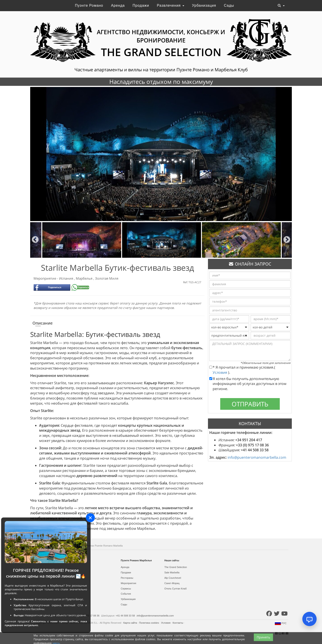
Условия (220, 372)
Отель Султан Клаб (175, 589)
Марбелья (85, 278)
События (126, 594)
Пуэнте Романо (89, 5)
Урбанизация (204, 5)
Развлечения (171, 5)
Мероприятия (128, 583)
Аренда (118, 5)
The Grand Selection (176, 567)
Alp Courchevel (173, 578)
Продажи (141, 5)
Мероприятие (45, 278)
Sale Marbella (172, 572)
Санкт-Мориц (172, 583)
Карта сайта (130, 623)
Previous (35, 240)
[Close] (90, 518)
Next (287, 240)
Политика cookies (149, 623)
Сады (229, 5)
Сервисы (126, 589)
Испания (67, 278)
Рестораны (127, 578)
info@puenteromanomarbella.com (257, 457)
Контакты (178, 623)
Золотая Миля (107, 278)
